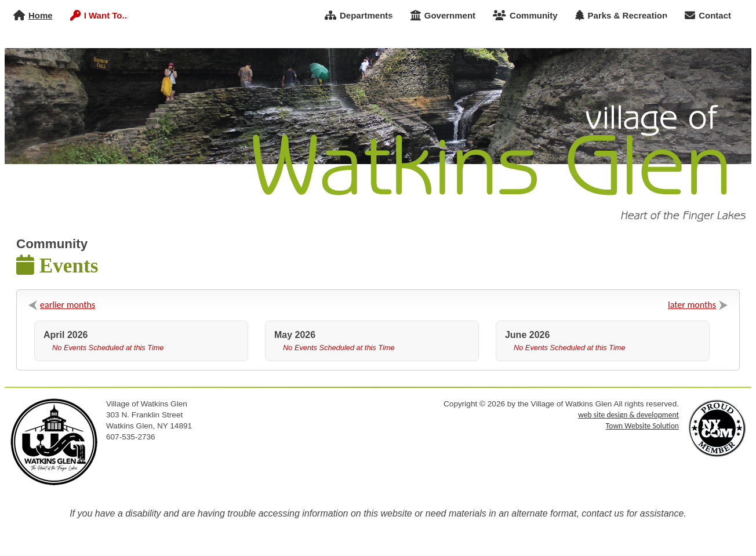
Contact (708, 15)
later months (692, 305)
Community (525, 15)
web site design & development (628, 415)
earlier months (68, 305)
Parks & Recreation (621, 15)
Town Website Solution (642, 426)
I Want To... (100, 15)
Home (33, 15)
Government (443, 15)
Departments (359, 15)
